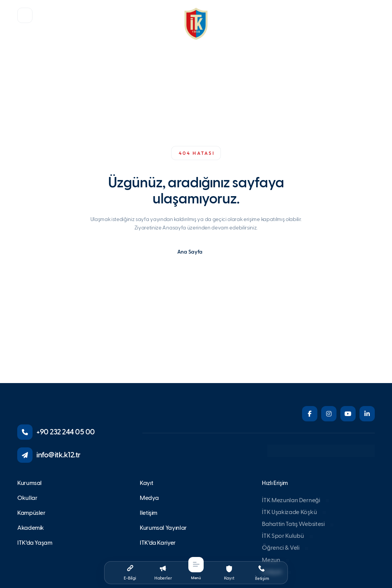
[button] (25, 15)
